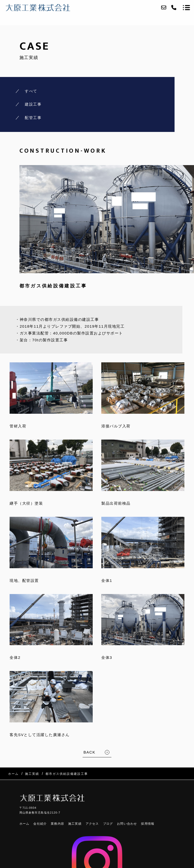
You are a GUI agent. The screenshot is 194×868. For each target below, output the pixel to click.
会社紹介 (40, 824)
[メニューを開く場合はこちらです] (186, 8)
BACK (90, 752)
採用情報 (148, 824)
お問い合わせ (127, 824)
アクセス (92, 824)
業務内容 (57, 824)
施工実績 (75, 824)
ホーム (25, 824)
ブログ (108, 824)
